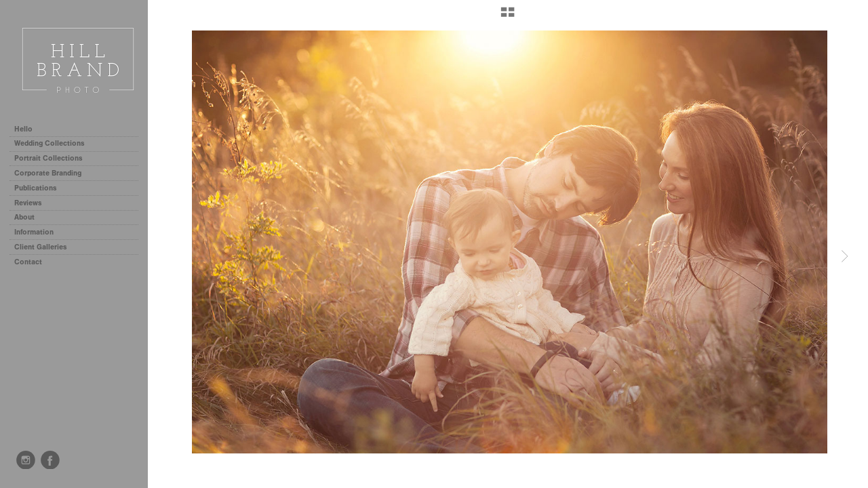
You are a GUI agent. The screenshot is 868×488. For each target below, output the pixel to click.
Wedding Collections (54, 143)
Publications (36, 188)
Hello (23, 129)
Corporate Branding (48, 173)
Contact (28, 262)
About (24, 217)
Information (39, 232)
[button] (508, 17)
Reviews (28, 203)
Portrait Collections (53, 158)
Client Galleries (41, 247)
